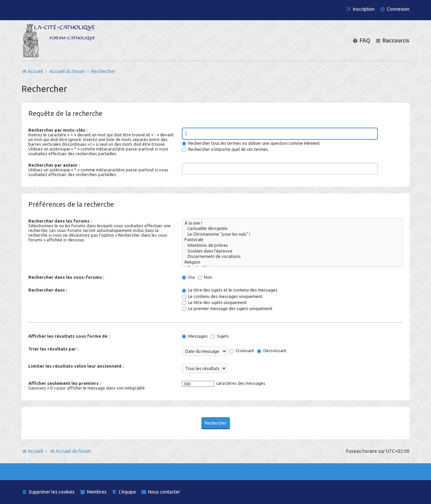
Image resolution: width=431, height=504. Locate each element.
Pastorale (292, 240)
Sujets (220, 336)
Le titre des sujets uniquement (214, 302)
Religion (292, 262)
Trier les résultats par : (53, 349)
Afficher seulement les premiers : (64, 383)
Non (205, 277)
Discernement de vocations (292, 257)
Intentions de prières (292, 246)
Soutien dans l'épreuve (292, 251)
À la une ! (292, 223)
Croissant (242, 350)
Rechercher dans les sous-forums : (66, 277)
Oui (188, 277)
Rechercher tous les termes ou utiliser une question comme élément (251, 143)
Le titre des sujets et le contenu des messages (230, 290)
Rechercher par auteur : (54, 165)
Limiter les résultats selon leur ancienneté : (76, 366)
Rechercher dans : (48, 290)
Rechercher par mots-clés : (58, 130)
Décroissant (272, 350)
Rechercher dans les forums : (60, 221)
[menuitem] (395, 9)
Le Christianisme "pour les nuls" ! (292, 234)
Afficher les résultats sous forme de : (69, 336)
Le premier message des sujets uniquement (227, 308)
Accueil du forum (70, 451)
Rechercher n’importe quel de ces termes (225, 149)
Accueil (35, 451)
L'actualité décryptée (292, 229)
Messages (195, 336)
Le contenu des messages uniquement (222, 296)
